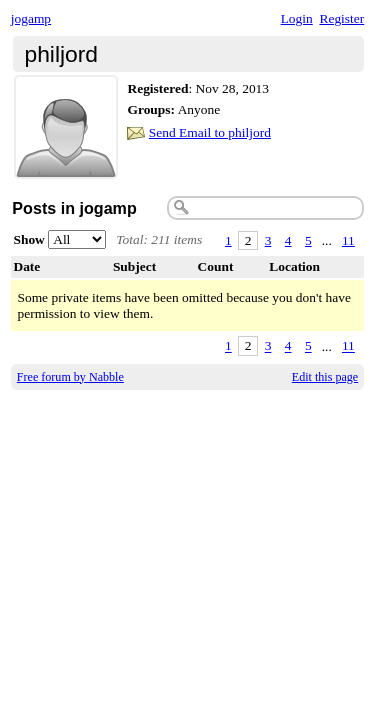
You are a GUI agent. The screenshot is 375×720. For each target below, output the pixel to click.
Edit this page (325, 377)
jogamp (31, 18)
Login (297, 18)
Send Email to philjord (210, 132)
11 (348, 240)
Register (341, 18)
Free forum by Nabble (70, 377)
